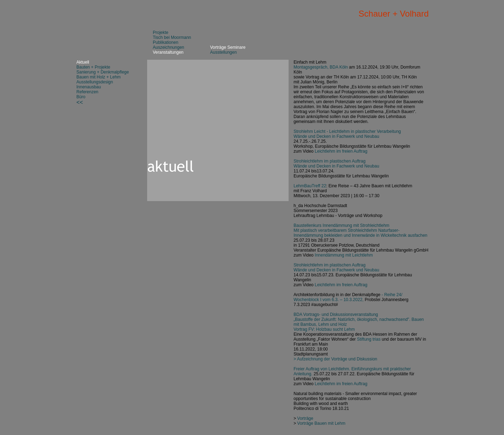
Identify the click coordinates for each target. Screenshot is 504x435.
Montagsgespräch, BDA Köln (321, 67)
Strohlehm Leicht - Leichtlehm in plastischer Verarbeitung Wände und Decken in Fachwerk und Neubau (347, 134)
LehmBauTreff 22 (310, 186)
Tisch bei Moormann (172, 37)
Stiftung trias (369, 339)
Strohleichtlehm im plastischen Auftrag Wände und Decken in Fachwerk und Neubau (336, 164)
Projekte (161, 33)
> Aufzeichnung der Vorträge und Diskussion (335, 359)
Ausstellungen (223, 52)
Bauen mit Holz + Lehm (99, 77)
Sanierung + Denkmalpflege (103, 72)
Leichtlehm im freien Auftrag (341, 151)
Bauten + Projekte (93, 67)
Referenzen (87, 92)
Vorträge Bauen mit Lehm (321, 423)
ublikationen (167, 42)
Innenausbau (89, 87)
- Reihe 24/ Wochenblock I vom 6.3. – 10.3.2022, (348, 297)
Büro (81, 97)
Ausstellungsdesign (95, 82)
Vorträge (305, 418)
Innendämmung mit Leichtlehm (344, 255)
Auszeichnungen (169, 47)
